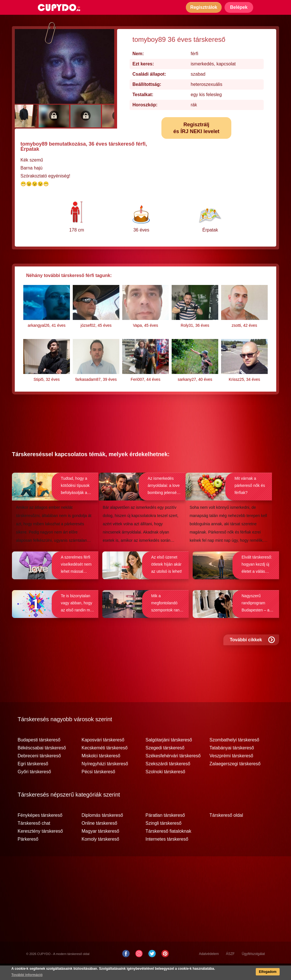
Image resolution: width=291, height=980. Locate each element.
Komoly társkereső (100, 854)
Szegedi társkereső (165, 762)
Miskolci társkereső (101, 770)
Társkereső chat (34, 838)
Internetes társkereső (167, 854)
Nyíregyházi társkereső (105, 778)
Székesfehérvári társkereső (173, 770)
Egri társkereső (33, 778)
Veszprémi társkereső (231, 770)
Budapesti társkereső (39, 754)
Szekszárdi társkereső (168, 778)
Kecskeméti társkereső (105, 762)
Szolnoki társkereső (165, 786)
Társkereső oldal (226, 830)
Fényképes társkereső (40, 830)
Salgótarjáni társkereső (169, 754)
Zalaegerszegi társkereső (235, 778)
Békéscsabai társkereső (42, 762)
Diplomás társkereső (102, 830)
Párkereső (28, 854)
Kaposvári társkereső (103, 754)
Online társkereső (99, 838)
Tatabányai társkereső (232, 762)
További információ (27, 975)
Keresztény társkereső (40, 846)
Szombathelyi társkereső (234, 754)
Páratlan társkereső (165, 830)
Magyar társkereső (100, 846)
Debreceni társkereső (39, 770)
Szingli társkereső (163, 838)
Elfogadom (268, 972)
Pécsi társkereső (98, 786)
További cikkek (252, 654)
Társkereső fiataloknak (168, 846)
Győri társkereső (34, 786)
